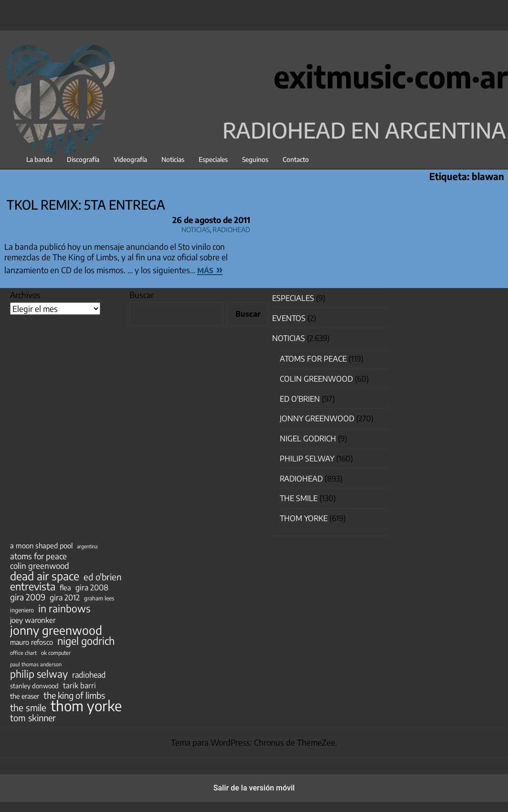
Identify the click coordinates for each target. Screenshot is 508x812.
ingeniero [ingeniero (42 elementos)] (22, 610)
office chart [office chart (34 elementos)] (23, 653)
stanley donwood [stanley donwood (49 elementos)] (34, 686)
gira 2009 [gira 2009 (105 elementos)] (28, 597)
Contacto (296, 159)
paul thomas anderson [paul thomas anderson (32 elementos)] (36, 664)
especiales (293, 298)
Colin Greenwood (316, 379)
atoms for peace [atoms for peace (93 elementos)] (38, 556)
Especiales (213, 159)
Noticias (173, 159)
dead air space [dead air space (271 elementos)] (45, 576)
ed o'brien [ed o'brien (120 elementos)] (103, 577)
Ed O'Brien (300, 399)
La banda (39, 159)
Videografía (130, 159)
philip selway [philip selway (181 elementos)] (39, 674)
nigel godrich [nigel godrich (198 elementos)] (86, 641)
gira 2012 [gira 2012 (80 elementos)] (65, 598)
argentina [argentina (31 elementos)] (87, 546)
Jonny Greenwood (317, 418)
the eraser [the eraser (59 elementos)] (25, 696)
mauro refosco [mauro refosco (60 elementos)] (32, 642)
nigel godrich (308, 438)
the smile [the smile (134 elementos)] (28, 707)
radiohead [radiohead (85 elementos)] (89, 675)
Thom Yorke (304, 518)
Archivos (25, 295)
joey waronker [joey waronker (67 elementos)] (33, 620)
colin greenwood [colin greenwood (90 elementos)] (40, 566)
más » (210, 269)
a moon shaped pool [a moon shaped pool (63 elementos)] (41, 545)
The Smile (299, 498)
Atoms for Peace (313, 359)
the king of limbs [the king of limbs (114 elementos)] (74, 695)
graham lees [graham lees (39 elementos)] (99, 598)
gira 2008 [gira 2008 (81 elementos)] (92, 588)
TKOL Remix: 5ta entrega (86, 204)
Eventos (289, 318)
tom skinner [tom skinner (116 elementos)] (33, 718)
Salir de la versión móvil (254, 788)
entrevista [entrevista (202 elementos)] (33, 587)
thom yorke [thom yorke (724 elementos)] (86, 705)
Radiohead (231, 228)
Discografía (83, 159)
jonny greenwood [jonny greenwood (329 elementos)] (56, 630)
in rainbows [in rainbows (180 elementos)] (64, 609)
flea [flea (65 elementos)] (65, 588)
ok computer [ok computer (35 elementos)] (56, 652)
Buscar (142, 295)
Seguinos (255, 159)
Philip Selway (307, 459)
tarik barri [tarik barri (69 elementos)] (79, 685)
